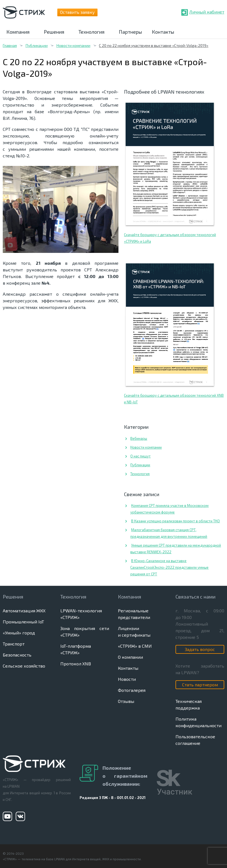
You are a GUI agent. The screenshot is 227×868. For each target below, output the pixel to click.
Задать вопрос (200, 649)
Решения (54, 32)
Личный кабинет (207, 12)
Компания (18, 32)
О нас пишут (140, 456)
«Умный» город (19, 633)
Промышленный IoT (23, 622)
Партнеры (130, 32)
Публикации (37, 45)
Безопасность (17, 655)
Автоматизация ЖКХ (24, 611)
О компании (130, 657)
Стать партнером (200, 685)
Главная (10, 45)
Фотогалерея (132, 690)
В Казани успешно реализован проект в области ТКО (175, 521)
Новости (127, 679)
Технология (91, 32)
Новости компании (73, 45)
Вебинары (139, 438)
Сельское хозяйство (24, 666)
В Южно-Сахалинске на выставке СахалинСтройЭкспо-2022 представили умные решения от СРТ (169, 567)
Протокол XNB (76, 664)
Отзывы (126, 701)
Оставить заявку (77, 12)
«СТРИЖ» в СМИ (135, 646)
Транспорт (14, 644)
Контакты (163, 32)
